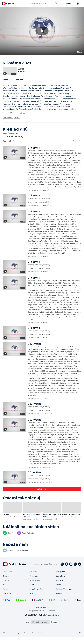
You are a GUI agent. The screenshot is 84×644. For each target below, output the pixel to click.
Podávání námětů (36, 596)
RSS (80, 639)
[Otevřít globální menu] (79, 4)
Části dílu (19, 86)
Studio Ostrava (35, 587)
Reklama (6, 582)
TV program (7, 578)
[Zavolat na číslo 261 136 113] (31, 621)
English (19, 639)
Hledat (56, 4)
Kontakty (60, 600)
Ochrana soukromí (30, 639)
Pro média (33, 578)
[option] (35, 629)
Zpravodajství (8, 124)
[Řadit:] (80, 147)
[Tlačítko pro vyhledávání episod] (74, 147)
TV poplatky (34, 582)
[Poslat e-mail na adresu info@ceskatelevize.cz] (49, 621)
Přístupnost (42, 639)
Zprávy (17, 124)
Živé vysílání (61, 578)
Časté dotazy (7, 600)
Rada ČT (6, 591)
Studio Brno (61, 582)
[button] (42, 31)
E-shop (5, 596)
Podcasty (60, 587)
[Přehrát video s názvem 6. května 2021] (42, 31)
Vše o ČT (33, 600)
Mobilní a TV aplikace (64, 596)
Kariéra (59, 591)
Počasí (32, 591)
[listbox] (45, 629)
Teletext (6, 587)
